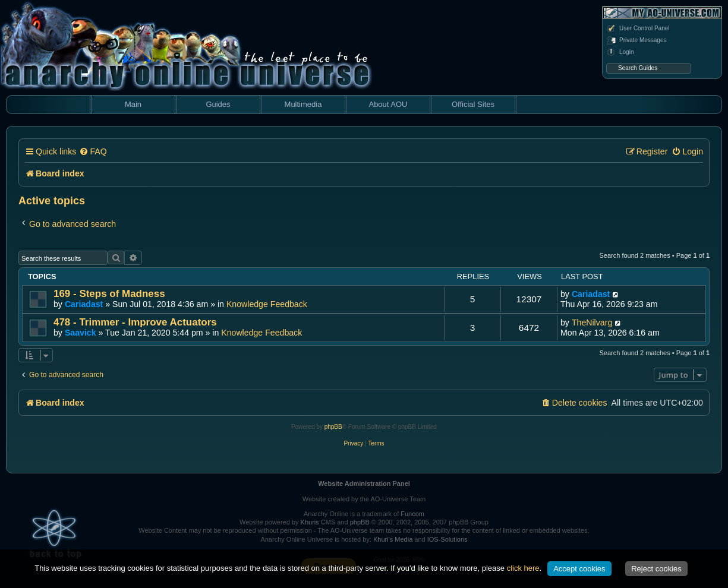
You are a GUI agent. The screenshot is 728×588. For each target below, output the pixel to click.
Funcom (412, 514)
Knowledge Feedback (267, 304)
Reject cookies (656, 569)
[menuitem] (93, 152)
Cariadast (84, 304)
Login (620, 52)
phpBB (333, 427)
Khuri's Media (393, 539)
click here (523, 568)
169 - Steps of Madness (109, 294)
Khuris (310, 522)
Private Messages (636, 40)
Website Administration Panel (364, 483)
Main (133, 104)
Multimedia (303, 104)
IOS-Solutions (447, 539)
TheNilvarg (592, 323)
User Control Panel (638, 29)
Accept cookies (579, 569)
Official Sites (473, 104)
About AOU (388, 104)
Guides (218, 104)
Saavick (81, 333)
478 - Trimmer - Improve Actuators (135, 322)
